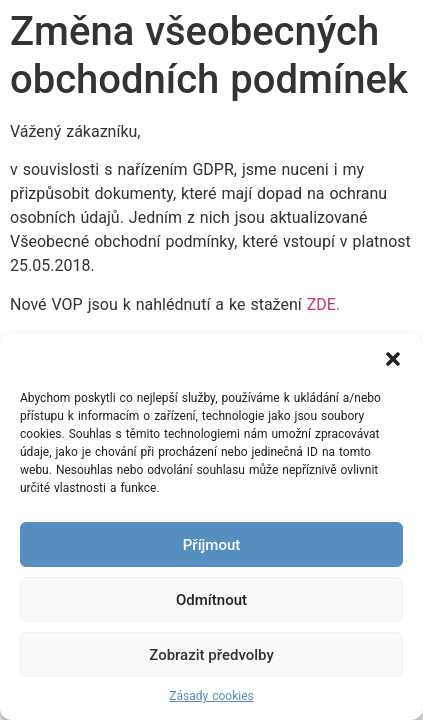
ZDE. (323, 304)
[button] (393, 359)
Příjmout (211, 545)
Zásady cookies (211, 696)
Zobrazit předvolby (211, 655)
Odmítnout (211, 600)
